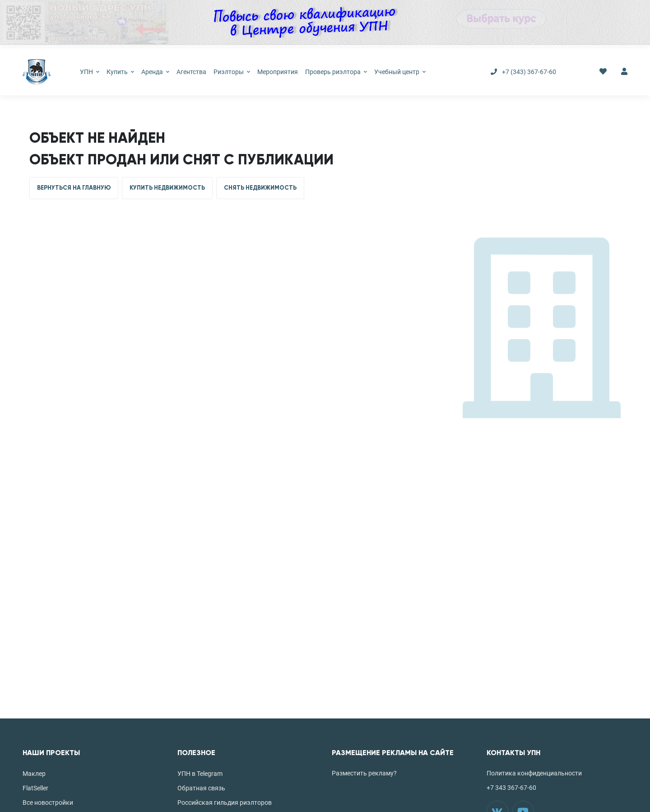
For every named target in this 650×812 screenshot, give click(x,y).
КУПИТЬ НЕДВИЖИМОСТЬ (167, 188)
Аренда (155, 72)
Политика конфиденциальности (534, 773)
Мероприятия (278, 72)
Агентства (191, 72)
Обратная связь (201, 788)
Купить (120, 72)
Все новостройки (48, 803)
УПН (90, 72)
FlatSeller (35, 788)
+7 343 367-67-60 (511, 788)
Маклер (34, 774)
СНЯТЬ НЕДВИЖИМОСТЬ (260, 188)
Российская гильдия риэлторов (225, 803)
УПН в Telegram (200, 774)
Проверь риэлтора (336, 72)
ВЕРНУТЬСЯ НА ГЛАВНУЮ (74, 188)
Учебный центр (400, 72)
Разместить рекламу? (364, 773)
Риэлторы (232, 72)
